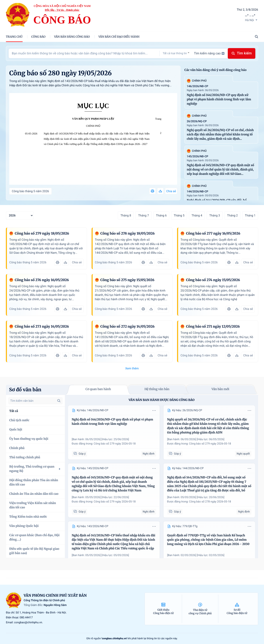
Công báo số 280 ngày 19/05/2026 (60, 73)
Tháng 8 (126, 215)
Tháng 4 (197, 215)
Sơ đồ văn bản (25, 390)
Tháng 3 (215, 215)
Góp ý (79, 454)
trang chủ (14, 37)
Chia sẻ (171, 191)
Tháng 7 (143, 215)
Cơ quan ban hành (98, 389)
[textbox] (176, 53)
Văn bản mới (220, 389)
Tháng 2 (232, 215)
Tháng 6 (161, 215)
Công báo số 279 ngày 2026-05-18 (115, 444)
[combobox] (176, 53)
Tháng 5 (179, 215)
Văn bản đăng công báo (72, 37)
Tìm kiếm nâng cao (209, 53)
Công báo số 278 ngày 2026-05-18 (210, 502)
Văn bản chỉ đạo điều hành (119, 37)
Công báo (38, 37)
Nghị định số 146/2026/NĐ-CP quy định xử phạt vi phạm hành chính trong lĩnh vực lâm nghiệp (219, 99)
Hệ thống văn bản (157, 389)
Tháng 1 (250, 215)
